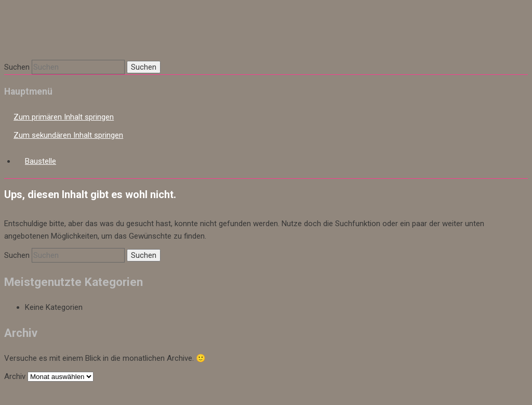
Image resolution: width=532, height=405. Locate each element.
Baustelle (41, 161)
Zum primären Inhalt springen (64, 117)
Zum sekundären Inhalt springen (68, 135)
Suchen (17, 67)
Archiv (15, 376)
